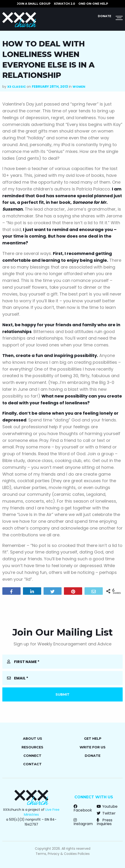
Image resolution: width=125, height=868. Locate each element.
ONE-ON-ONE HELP (93, 4)
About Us (33, 739)
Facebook (83, 808)
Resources (32, 747)
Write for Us (93, 747)
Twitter (106, 813)
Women (79, 87)
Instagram (83, 822)
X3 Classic (17, 87)
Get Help (93, 739)
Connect (32, 756)
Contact (32, 764)
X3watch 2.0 (64, 4)
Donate (105, 16)
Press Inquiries (105, 822)
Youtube (107, 806)
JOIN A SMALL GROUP (34, 4)
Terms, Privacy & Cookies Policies (63, 854)
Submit (62, 694)
